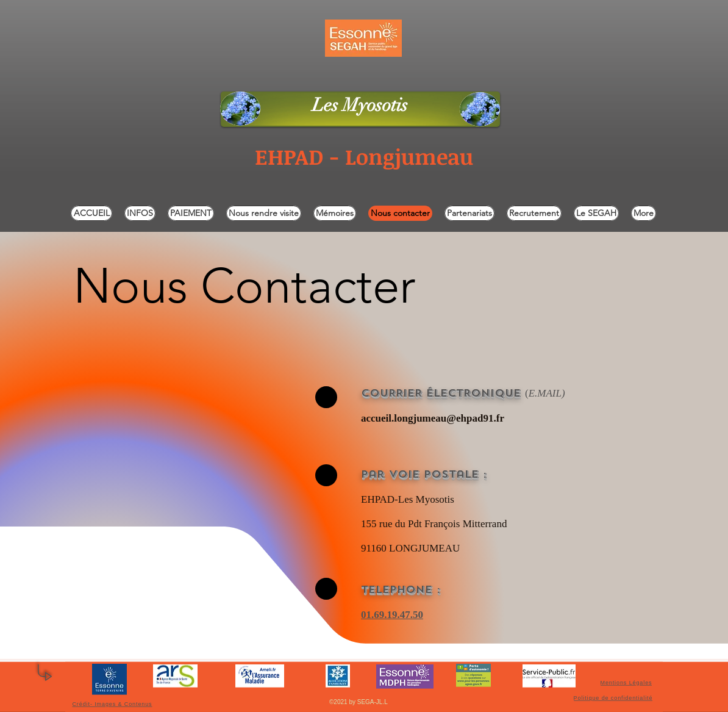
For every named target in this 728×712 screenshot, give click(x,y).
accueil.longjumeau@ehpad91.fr (433, 418)
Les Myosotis (360, 105)
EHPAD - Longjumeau (364, 156)
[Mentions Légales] (627, 682)
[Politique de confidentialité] (614, 698)
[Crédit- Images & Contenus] (113, 704)
